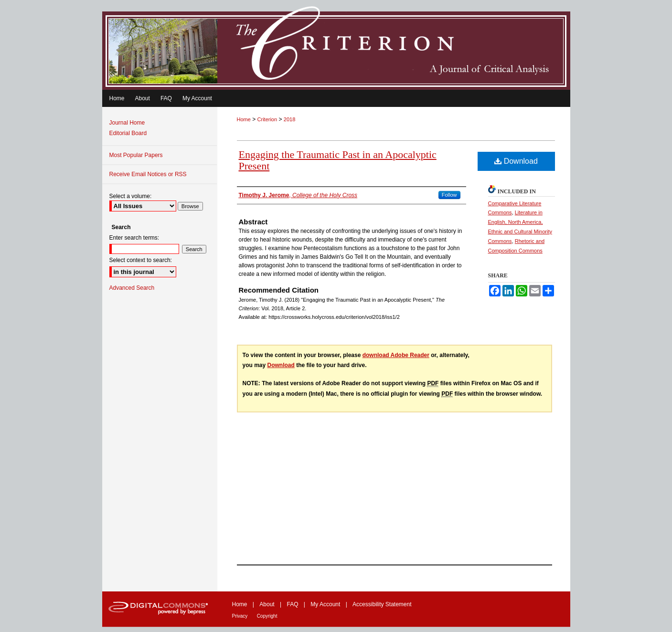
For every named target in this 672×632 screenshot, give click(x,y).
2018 (289, 119)
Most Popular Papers (136, 155)
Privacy (240, 616)
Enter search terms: (134, 238)
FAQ (292, 604)
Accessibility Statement (382, 604)
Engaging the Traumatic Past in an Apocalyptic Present (338, 160)
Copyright (267, 616)
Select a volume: (131, 196)
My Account (325, 604)
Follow (449, 195)
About (267, 604)
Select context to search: (141, 260)
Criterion (267, 119)
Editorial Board (128, 133)
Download (516, 161)
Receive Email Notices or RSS (148, 174)
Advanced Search (132, 288)
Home (244, 119)
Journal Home (127, 123)
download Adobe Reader (396, 355)
